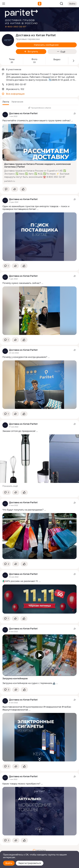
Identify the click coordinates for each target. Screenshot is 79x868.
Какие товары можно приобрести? (21, 784)
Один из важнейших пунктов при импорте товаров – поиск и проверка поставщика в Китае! (36, 208)
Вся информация (15, 94)
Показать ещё (10, 486)
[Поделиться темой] (15, 189)
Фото (34, 59)
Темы (12, 59)
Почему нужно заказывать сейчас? (22, 283)
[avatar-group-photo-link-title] (8, 40)
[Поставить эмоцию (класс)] (23, 189)
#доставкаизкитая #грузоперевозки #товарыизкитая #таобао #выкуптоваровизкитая (37, 708)
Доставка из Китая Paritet (23, 113)
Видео (57, 60)
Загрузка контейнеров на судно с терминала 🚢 (29, 683)
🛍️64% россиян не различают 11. (20, 581)
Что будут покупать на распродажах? (23, 510)
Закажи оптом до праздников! (19, 431)
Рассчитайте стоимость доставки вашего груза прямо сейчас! (36, 121)
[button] (6, 102)
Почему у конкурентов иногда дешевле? (25, 357)
